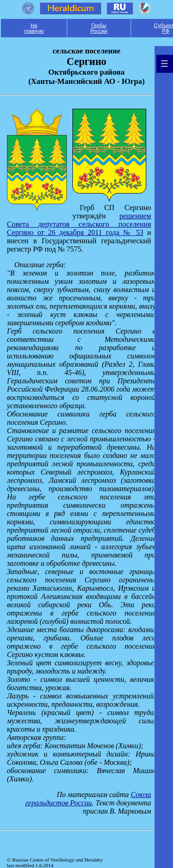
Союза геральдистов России (88, 799)
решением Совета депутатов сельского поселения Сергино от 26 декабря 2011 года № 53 (79, 224)
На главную (34, 28)
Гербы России (99, 28)
